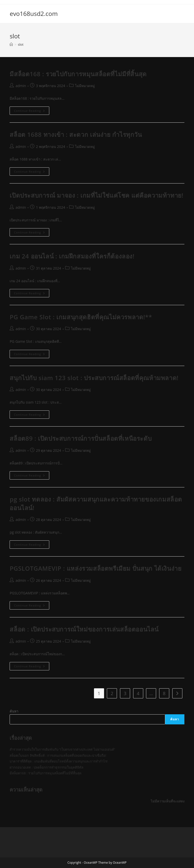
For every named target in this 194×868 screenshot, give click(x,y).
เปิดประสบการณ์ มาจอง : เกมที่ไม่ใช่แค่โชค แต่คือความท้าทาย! (96, 195)
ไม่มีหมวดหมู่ (85, 86)
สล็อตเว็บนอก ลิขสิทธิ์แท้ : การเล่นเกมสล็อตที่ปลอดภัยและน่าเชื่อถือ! (58, 755)
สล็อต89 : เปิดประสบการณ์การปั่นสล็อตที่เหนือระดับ (81, 438)
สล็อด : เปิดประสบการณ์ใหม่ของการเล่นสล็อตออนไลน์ (84, 629)
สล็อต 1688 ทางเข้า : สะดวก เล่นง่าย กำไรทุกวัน (76, 134)
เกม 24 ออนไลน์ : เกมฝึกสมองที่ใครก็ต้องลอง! (72, 256)
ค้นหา (14, 711)
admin (21, 86)
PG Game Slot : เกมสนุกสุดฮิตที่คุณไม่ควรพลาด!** (81, 317)
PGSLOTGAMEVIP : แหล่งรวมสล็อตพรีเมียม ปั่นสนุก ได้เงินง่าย (95, 568)
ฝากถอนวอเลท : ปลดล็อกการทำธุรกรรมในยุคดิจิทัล (46, 767)
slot (21, 44)
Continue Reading (32, 112)
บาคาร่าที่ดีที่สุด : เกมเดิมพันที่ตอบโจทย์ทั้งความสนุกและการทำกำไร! (59, 761)
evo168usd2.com (34, 14)
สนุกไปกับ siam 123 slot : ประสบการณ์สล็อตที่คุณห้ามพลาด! (94, 378)
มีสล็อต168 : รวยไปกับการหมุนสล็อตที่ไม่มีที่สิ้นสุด (78, 74)
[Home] (11, 44)
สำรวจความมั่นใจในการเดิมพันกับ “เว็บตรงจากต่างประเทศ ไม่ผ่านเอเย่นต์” (62, 749)
